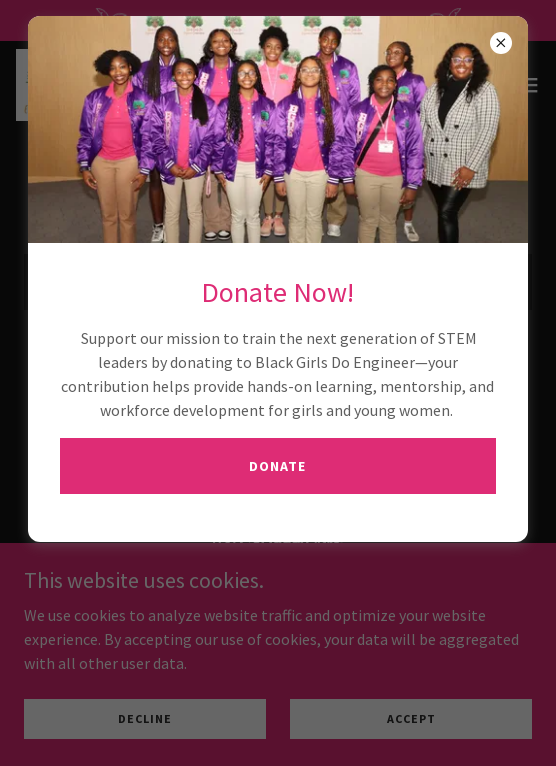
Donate (277, 466)
